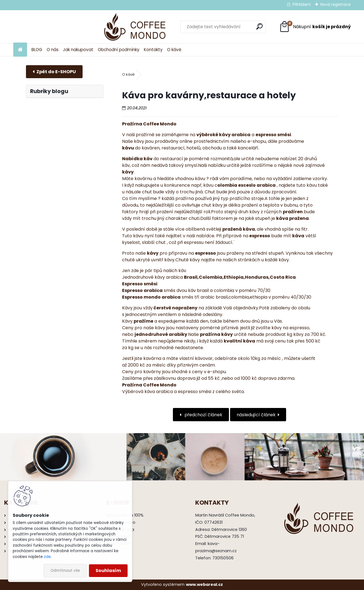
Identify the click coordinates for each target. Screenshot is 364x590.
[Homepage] (20, 50)
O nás (53, 50)
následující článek (256, 415)
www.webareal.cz (204, 584)
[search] (232, 26)
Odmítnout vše (65, 571)
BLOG (37, 50)
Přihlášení (302, 4)
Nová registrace (336, 4)
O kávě (174, 50)
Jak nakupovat (78, 50)
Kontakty (153, 50)
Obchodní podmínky (119, 50)
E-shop (54, 72)
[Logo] (51, 27)
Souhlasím (108, 571)
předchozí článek (203, 415)
